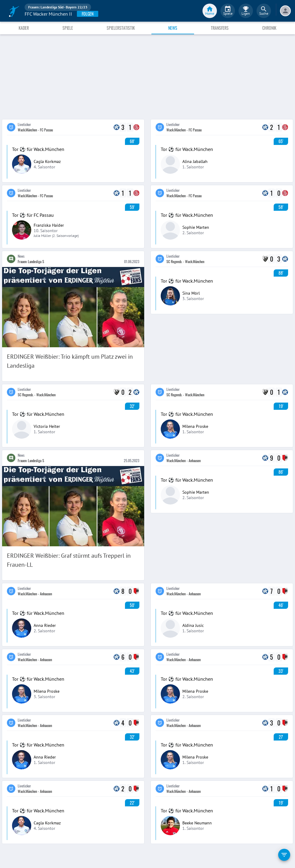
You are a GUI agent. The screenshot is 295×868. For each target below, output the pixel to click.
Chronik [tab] (269, 28)
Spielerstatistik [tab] (121, 28)
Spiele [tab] (68, 28)
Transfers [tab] (220, 28)
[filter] (284, 855)
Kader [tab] (24, 28)
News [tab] (173, 28)
